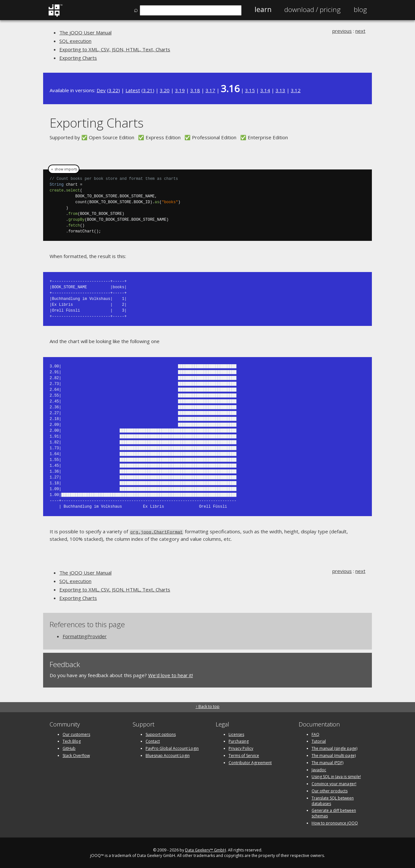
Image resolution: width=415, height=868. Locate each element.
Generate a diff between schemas (334, 813)
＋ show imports (64, 169)
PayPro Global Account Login (172, 748)
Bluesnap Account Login (168, 755)
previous (342, 31)
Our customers (76, 734)
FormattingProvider (85, 636)
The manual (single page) (334, 748)
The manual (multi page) (334, 755)
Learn (263, 9)
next (360, 31)
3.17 (210, 90)
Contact (153, 741)
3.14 (265, 90)
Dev (101, 90)
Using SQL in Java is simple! (336, 776)
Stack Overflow (76, 755)
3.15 (250, 90)
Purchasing (239, 741)
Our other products (330, 790)
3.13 (280, 90)
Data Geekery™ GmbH (206, 849)
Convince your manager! (334, 783)
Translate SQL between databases (333, 800)
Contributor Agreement (250, 762)
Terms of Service (244, 755)
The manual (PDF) (327, 762)
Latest (133, 90)
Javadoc (319, 769)
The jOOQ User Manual (85, 32)
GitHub (69, 748)
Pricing (313, 9)
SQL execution (75, 41)
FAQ (315, 734)
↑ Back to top (207, 706)
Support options (161, 734)
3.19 (180, 90)
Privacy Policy (241, 748)
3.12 (296, 90)
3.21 (148, 90)
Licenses (236, 734)
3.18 (195, 90)
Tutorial (319, 741)
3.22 (113, 90)
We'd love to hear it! (171, 675)
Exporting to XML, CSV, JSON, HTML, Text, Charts (115, 49)
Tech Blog (72, 741)
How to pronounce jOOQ (335, 822)
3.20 (165, 90)
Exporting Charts (78, 58)
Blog (360, 9)
